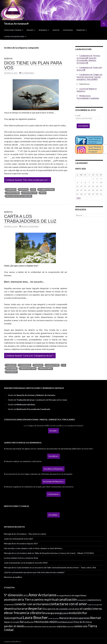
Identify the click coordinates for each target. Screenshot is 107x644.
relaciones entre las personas (19, 196)
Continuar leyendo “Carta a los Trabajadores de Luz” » (30, 355)
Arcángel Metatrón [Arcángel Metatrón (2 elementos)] (64, 596)
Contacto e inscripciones (14, 36)
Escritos (56, 30)
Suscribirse (83, 126)
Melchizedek (12, 368)
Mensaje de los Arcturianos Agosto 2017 (21, 543)
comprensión (25, 365)
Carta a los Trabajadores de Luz (30, 219)
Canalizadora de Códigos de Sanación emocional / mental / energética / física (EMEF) (89, 77)
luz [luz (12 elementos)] (22, 622)
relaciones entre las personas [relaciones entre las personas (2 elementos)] (45, 627)
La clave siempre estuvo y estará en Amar (21, 558)
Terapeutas (81, 30)
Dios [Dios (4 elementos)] (45, 609)
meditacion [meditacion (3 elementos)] (29, 622)
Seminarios (43, 30)
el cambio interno (46, 189)
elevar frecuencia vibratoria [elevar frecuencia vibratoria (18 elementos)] (24, 613)
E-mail (78, 115)
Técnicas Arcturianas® (16, 24)
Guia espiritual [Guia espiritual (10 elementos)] (13, 618)
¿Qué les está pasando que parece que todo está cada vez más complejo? (34, 572)
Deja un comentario (30, 226)
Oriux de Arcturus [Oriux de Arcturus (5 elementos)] (83, 622)
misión (43, 193)
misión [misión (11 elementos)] (53, 622)
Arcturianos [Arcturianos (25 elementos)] (47, 595)
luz (64, 365)
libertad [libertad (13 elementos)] (95, 618)
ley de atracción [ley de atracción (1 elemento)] (53, 618)
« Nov (78, 198)
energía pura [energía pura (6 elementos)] (61, 613)
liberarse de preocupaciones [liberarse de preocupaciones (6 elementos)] (74, 618)
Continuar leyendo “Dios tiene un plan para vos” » (28, 180)
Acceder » (53, 431)
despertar (23, 189)
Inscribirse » (54, 456)
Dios (33, 189)
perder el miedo (46, 368)
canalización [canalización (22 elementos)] (68, 599)
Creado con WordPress (12, 642)
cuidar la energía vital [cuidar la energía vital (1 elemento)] (95, 605)
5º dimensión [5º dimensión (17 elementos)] (13, 595)
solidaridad (12, 372)
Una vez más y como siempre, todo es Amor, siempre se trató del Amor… (34, 548)
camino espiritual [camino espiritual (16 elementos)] (46, 599)
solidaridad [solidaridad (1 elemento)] (70, 627)
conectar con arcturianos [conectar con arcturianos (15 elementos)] (32, 604)
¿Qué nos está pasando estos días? (19, 539)
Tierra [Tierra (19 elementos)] (92, 626)
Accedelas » (53, 515)
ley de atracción (29, 193)
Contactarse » (53, 494)
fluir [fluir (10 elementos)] (85, 613)
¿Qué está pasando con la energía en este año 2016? (26, 563)
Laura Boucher (13, 193)
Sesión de (32, 395)
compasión (11, 189)
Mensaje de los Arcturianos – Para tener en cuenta (25, 534)
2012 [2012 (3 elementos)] (26, 595)
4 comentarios (28, 73)
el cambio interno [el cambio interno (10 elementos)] (91, 609)
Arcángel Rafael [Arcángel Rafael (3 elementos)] (79, 595)
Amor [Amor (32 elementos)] (33, 595)
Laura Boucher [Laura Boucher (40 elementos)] (35, 617)
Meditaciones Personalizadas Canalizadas (88, 97)
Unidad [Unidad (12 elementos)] (9, 630)
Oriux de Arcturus (28, 368)
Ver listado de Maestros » (53, 481)
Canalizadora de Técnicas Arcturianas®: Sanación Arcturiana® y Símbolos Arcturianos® (88, 59)
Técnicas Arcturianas (13, 30)
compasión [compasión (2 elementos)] (82, 600)
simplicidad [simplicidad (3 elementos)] (61, 626)
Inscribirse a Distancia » (53, 469)
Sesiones (30, 30)
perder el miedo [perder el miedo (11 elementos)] (14, 626)
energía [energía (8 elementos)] (50, 613)
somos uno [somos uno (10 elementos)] (81, 626)
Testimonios (68, 30)
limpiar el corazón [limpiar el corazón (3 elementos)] (12, 622)
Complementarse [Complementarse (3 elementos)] (94, 600)
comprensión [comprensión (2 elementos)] (9, 605)
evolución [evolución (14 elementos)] (75, 613)
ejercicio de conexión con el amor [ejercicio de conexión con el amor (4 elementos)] (63, 609)
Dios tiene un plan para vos (33, 65)
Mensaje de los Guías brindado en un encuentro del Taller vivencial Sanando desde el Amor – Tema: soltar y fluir (50, 567)
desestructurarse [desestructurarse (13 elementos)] (16, 609)
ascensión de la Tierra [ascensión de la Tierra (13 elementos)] (18, 600)
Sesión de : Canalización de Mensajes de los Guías (38, 400)
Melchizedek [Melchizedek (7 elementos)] (42, 622)
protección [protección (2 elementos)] (29, 627)
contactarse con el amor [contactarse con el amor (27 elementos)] (68, 604)
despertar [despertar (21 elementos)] (35, 608)
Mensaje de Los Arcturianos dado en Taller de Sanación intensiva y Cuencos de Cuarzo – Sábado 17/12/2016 (49, 553)
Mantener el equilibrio (13, 577)
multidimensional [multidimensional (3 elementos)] (65, 622)
